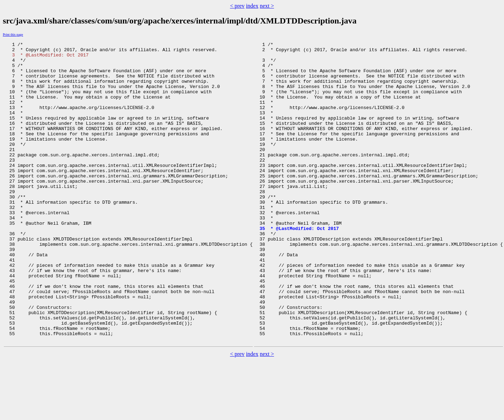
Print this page (13, 35)
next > (267, 6)
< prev (237, 6)
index (252, 6)
